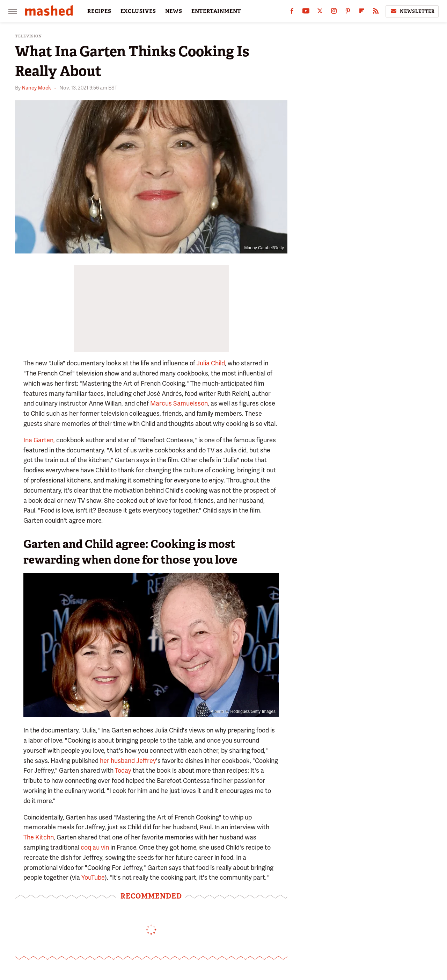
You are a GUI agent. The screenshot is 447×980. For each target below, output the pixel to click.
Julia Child (211, 363)
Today (123, 770)
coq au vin (95, 847)
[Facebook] (292, 12)
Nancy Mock (36, 88)
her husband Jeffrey (128, 761)
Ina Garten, (39, 440)
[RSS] (376, 12)
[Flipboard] (362, 12)
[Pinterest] (348, 12)
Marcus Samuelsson (179, 403)
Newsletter (412, 11)
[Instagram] (334, 12)
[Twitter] (320, 12)
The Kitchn (39, 837)
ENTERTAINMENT (216, 11)
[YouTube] (306, 12)
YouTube (93, 877)
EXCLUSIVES (138, 11)
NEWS (174, 11)
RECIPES (99, 11)
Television (28, 36)
